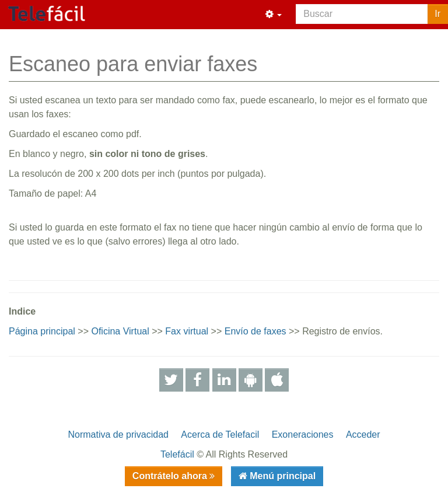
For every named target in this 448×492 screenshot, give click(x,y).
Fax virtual (187, 331)
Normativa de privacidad (118, 435)
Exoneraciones (303, 435)
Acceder (363, 435)
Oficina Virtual (120, 331)
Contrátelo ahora (171, 476)
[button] (274, 15)
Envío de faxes (256, 331)
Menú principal (281, 476)
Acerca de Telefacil (220, 435)
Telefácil (177, 454)
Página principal (42, 331)
